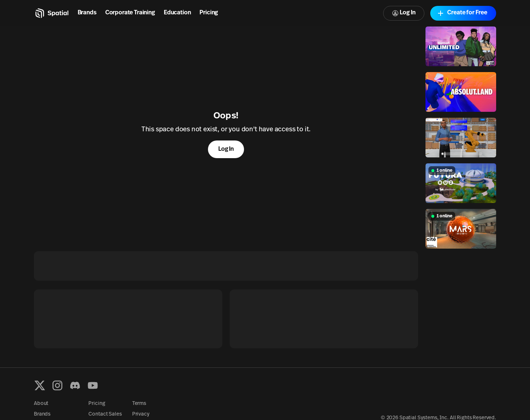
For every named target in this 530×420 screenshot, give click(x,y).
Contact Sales (105, 414)
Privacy (141, 414)
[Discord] (75, 385)
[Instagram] (57, 385)
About (41, 404)
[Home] (51, 13)
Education (177, 13)
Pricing (209, 13)
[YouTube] (93, 385)
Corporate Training (130, 13)
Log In (404, 13)
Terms (139, 404)
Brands (87, 13)
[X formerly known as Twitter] (40, 385)
